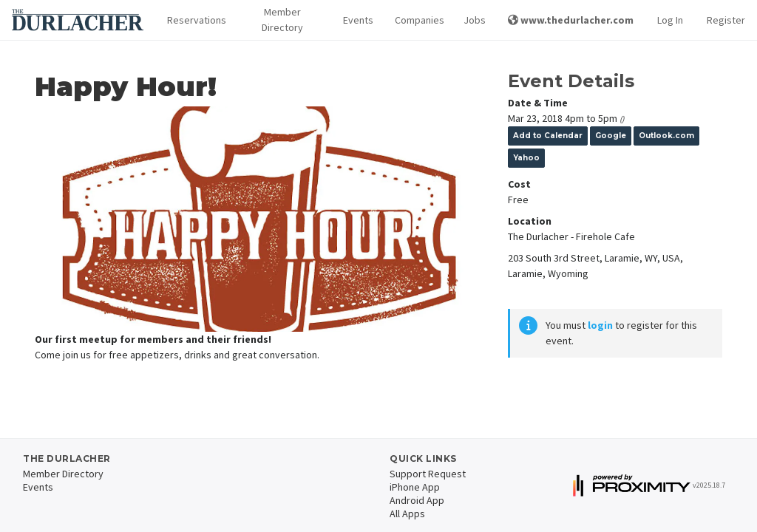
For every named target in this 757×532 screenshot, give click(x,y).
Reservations (194, 20)
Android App (417, 500)
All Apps (407, 514)
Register (726, 20)
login (600, 325)
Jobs (474, 20)
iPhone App (415, 487)
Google (611, 136)
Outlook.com (666, 136)
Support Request (428, 474)
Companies (418, 20)
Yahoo (526, 158)
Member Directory (282, 20)
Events (357, 20)
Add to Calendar (548, 136)
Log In (670, 20)
